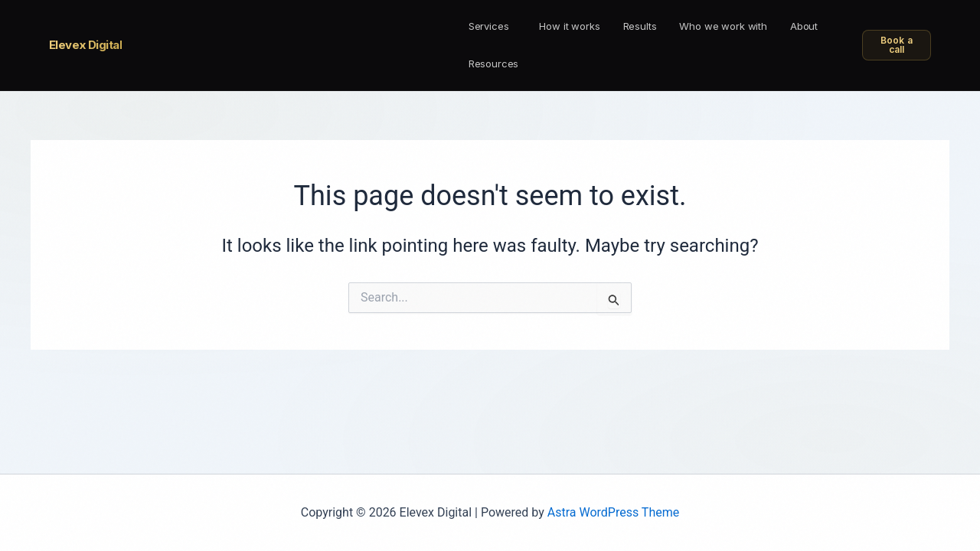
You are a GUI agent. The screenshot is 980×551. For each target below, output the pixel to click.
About (804, 26)
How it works (569, 26)
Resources (494, 64)
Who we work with (723, 26)
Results (640, 26)
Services (489, 26)
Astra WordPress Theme (613, 512)
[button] (493, 26)
